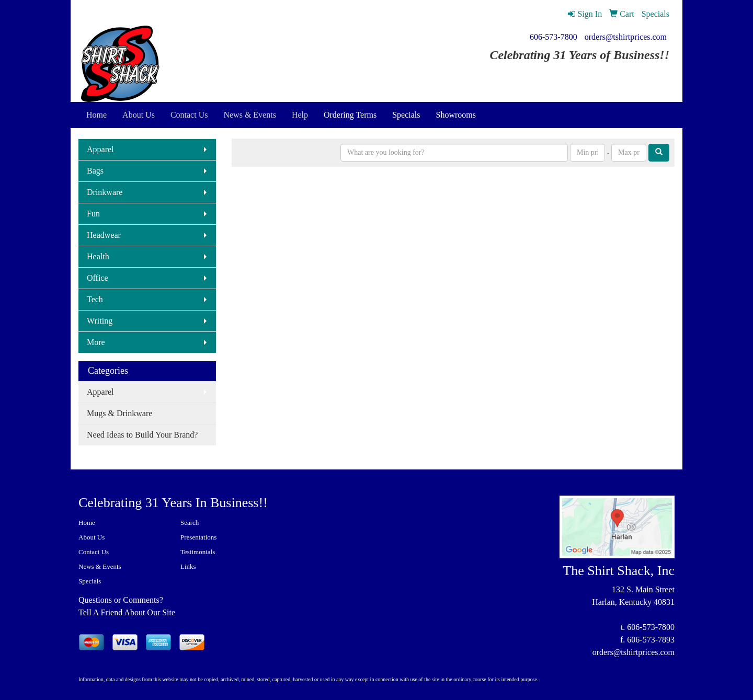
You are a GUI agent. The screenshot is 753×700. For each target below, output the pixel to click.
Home (87, 523)
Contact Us (94, 552)
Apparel (100, 149)
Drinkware (105, 192)
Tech (95, 299)
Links (188, 566)
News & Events (100, 566)
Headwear (104, 235)
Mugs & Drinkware (119, 413)
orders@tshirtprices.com (626, 37)
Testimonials (198, 552)
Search (190, 523)
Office (98, 278)
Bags (95, 171)
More (96, 342)
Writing (100, 321)
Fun (93, 214)
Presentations (198, 537)
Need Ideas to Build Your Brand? (142, 435)
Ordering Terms (350, 115)
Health (98, 256)
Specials (406, 115)
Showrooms (456, 115)
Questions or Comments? (121, 600)
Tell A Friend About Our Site (127, 612)
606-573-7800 (554, 37)
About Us (92, 537)
